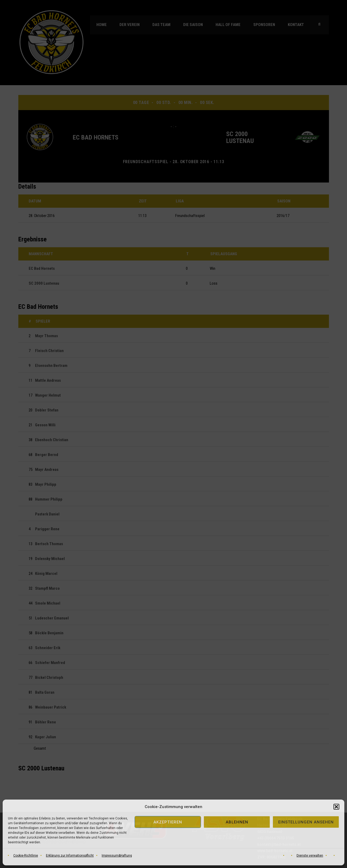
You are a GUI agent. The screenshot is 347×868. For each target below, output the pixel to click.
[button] (336, 807)
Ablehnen (237, 822)
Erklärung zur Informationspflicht (70, 856)
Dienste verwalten (310, 856)
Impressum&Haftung (117, 856)
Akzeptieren (168, 822)
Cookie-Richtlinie (26, 856)
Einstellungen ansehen (306, 822)
